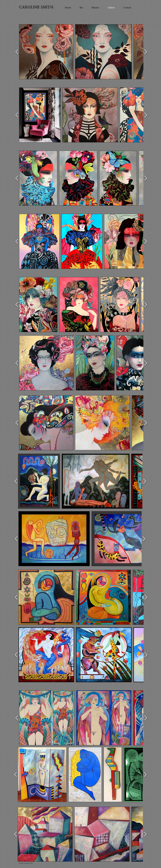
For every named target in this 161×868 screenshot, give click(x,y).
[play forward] (146, 52)
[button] (46, 52)
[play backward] (17, 52)
